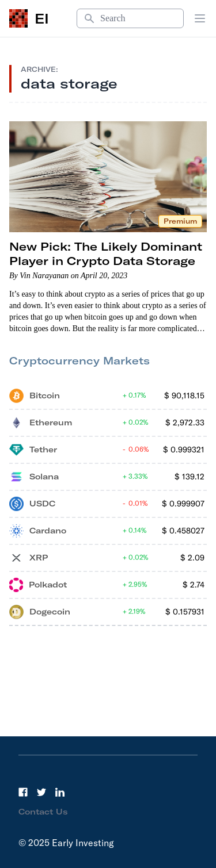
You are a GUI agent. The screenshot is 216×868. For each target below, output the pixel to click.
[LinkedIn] (60, 792)
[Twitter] (41, 792)
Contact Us (43, 812)
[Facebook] (23, 792)
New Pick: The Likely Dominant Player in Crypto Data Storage (106, 254)
